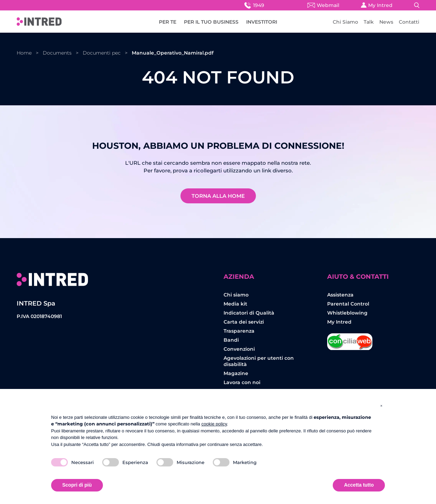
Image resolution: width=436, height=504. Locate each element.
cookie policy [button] (214, 424)
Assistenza (340, 295)
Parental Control (348, 304)
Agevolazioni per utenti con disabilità (259, 361)
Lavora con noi (242, 382)
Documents (57, 53)
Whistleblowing (347, 313)
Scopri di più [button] (77, 485)
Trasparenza (239, 331)
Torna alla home (218, 196)
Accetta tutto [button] (359, 485)
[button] (381, 406)
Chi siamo (236, 295)
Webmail (323, 5)
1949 (254, 5)
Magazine (236, 373)
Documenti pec (102, 53)
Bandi (231, 340)
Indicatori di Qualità (249, 313)
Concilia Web (350, 339)
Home (24, 53)
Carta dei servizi (244, 322)
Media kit (235, 304)
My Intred (377, 5)
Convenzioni (239, 349)
